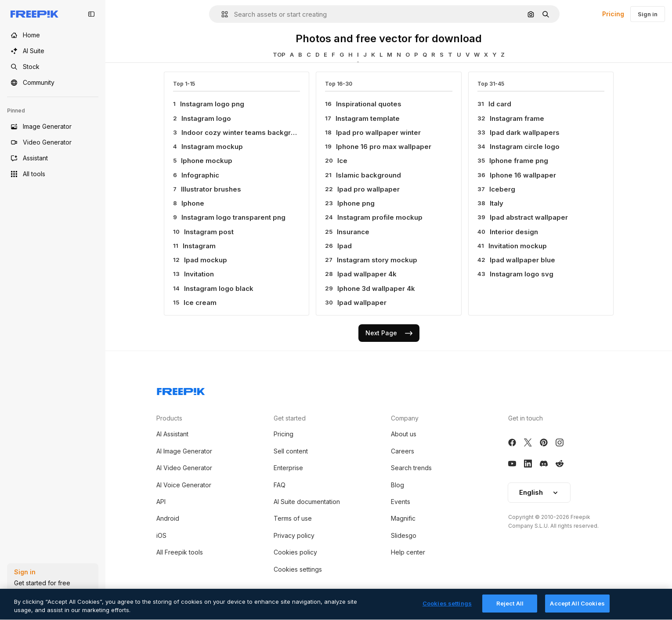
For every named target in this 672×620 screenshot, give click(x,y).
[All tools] (53, 174)
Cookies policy (295, 552)
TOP (279, 54)
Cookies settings (298, 569)
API (161, 502)
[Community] (53, 83)
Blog (397, 485)
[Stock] (53, 67)
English (539, 492)
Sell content (291, 451)
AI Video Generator (184, 468)
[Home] (53, 35)
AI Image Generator (184, 451)
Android (168, 518)
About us (404, 434)
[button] (221, 14)
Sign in (648, 14)
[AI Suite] (53, 51)
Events (401, 502)
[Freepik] (34, 14)
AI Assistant (172, 434)
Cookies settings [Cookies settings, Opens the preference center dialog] (447, 611)
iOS (161, 535)
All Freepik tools (180, 552)
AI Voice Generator (184, 485)
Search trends (411, 468)
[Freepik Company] (181, 390)
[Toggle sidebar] (91, 14)
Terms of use (293, 518)
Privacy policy (294, 535)
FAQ (280, 485)
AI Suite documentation (307, 502)
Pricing (613, 14)
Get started (290, 418)
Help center (408, 552)
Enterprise (288, 468)
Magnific (403, 518)
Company (405, 418)
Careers (403, 451)
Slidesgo (404, 535)
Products (169, 418)
